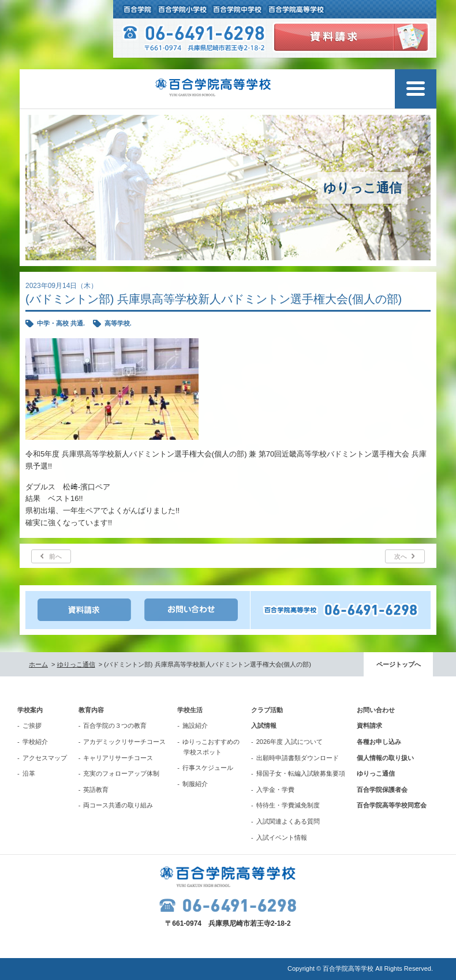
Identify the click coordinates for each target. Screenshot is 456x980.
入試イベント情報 (282, 837)
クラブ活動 (267, 710)
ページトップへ (399, 664)
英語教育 (96, 790)
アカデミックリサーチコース (124, 742)
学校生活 (190, 710)
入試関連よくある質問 (288, 821)
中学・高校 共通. (61, 323)
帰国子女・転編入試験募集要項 (301, 773)
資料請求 (369, 725)
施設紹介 (195, 725)
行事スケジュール (208, 768)
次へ (401, 556)
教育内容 (91, 710)
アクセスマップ (45, 758)
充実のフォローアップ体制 (121, 773)
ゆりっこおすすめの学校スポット (211, 747)
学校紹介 (35, 742)
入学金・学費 (275, 790)
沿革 (29, 773)
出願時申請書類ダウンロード (298, 758)
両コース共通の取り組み (118, 805)
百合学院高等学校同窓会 (392, 805)
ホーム (38, 664)
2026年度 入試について (290, 742)
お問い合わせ (376, 710)
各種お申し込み (379, 742)
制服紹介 (195, 784)
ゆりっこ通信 (76, 664)
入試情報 (264, 725)
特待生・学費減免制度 (288, 805)
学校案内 (30, 710)
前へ (55, 556)
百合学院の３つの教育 (115, 725)
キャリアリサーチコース (118, 758)
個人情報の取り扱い (385, 758)
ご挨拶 (32, 725)
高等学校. (118, 323)
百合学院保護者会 (382, 790)
